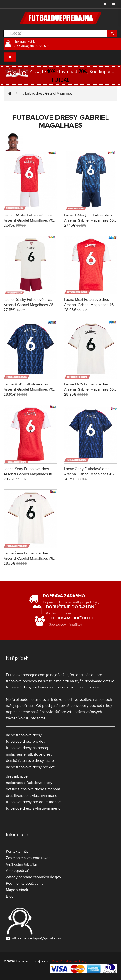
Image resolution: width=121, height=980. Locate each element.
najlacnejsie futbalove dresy (29, 754)
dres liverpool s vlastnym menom (33, 796)
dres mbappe (17, 776)
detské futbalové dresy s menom (33, 789)
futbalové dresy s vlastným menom (35, 808)
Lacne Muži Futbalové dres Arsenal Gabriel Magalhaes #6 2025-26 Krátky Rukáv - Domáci (90, 305)
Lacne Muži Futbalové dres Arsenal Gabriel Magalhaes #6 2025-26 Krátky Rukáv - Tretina (90, 389)
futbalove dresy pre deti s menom (34, 802)
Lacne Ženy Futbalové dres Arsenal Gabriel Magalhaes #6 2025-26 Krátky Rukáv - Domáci (30, 474)
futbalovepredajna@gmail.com (36, 938)
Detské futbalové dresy (69, 961)
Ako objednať (17, 871)
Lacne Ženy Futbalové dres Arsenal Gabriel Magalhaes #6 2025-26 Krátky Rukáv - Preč (89, 474)
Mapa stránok (17, 890)
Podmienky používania (25, 884)
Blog (10, 896)
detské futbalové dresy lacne (30, 761)
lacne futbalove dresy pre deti (31, 767)
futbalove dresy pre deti (26, 742)
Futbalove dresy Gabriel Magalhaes (46, 94)
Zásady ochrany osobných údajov (34, 877)
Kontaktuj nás (17, 852)
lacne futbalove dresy (24, 735)
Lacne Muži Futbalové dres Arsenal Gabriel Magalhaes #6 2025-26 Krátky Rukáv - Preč (28, 389)
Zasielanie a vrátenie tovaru (29, 858)
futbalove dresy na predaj (27, 748)
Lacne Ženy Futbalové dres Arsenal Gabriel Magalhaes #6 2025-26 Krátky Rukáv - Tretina (29, 559)
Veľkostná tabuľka (21, 864)
